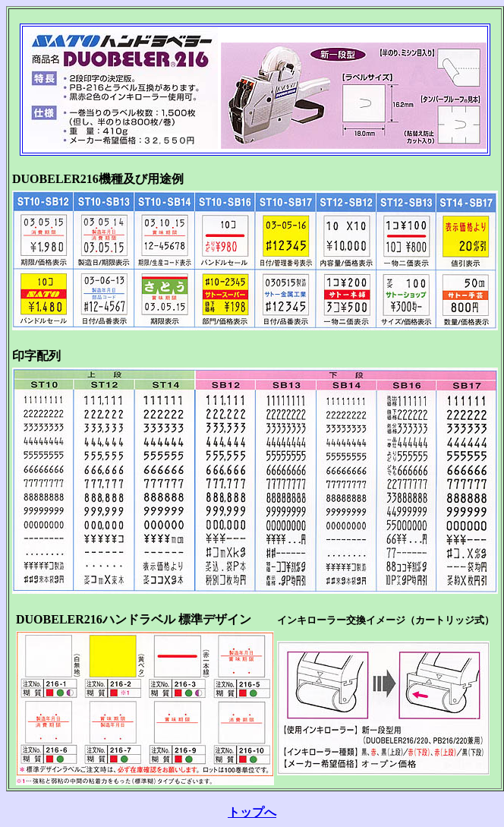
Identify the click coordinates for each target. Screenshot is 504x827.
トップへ (252, 812)
